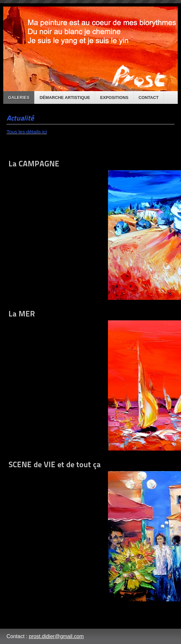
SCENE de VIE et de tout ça (90, 531)
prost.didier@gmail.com (56, 636)
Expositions (114, 98)
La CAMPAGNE (90, 229)
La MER (90, 380)
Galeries (19, 98)
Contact (149, 98)
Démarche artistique (65, 98)
